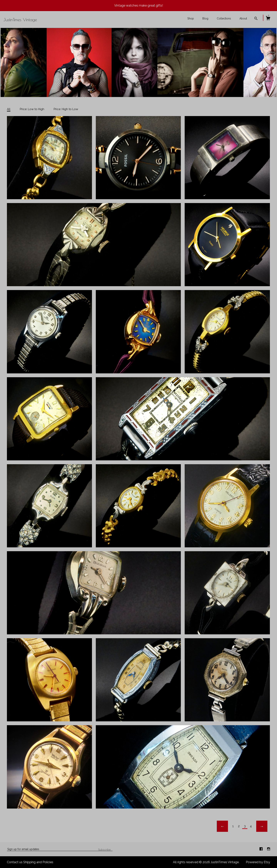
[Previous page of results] (222, 826)
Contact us (15, 862)
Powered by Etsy (258, 862)
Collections (224, 18)
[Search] (256, 19)
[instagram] (269, 849)
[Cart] (268, 19)
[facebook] (261, 849)
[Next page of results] (262, 826)
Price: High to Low (66, 109)
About (243, 18)
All (9, 109)
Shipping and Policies (38, 862)
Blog (205, 18)
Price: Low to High (32, 109)
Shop (191, 18)
